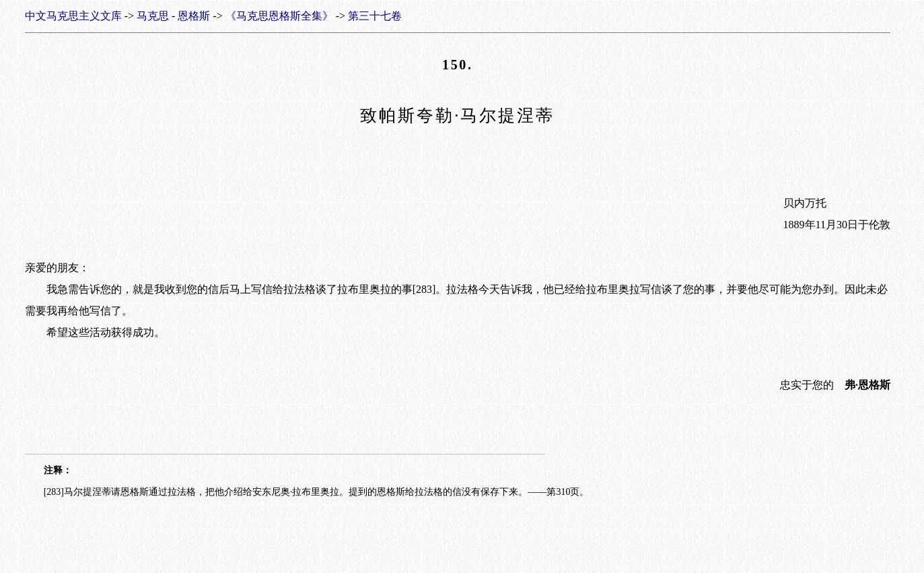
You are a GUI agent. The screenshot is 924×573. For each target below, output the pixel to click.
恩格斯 (194, 16)
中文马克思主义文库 (73, 16)
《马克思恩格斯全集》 (279, 16)
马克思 (153, 16)
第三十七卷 (375, 16)
